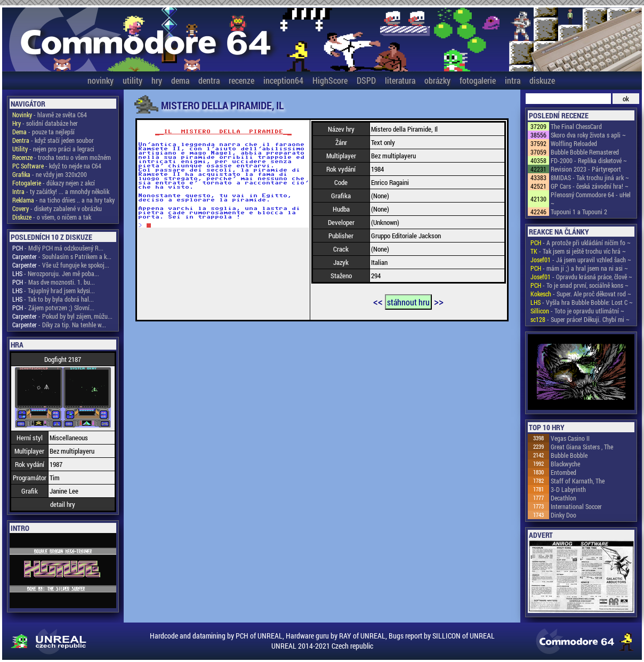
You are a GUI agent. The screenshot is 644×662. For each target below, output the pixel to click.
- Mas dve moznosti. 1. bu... (54, 282)
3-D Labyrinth (568, 489)
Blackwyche (565, 464)
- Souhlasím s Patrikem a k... (62, 256)
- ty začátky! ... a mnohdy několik (61, 191)
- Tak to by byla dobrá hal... (53, 299)
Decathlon (563, 498)
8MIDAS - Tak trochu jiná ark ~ (590, 177)
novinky (100, 80)
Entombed (563, 472)
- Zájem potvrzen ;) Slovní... (53, 308)
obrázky (437, 80)
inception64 (283, 80)
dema (180, 80)
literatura (400, 80)
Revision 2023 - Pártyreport (586, 169)
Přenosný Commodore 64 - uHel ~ (591, 199)
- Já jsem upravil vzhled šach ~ (581, 260)
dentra (209, 80)
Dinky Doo (563, 515)
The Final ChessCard (576, 126)
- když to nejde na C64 (57, 166)
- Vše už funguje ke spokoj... (61, 265)
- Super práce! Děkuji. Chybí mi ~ (580, 319)
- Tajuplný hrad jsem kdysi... (54, 290)
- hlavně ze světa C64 (50, 115)
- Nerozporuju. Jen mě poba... (56, 273)
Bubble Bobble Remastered (585, 152)
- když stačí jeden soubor (53, 140)
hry (157, 80)
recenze (241, 80)
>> (439, 301)
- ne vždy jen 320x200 (50, 174)
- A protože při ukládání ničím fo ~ (581, 243)
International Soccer (576, 506)
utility (132, 80)
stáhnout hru (408, 302)
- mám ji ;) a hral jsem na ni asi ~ (579, 268)
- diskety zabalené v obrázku (57, 208)
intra (513, 80)
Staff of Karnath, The (578, 481)
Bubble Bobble (569, 455)
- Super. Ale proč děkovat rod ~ (581, 294)
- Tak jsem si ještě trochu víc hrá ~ (578, 251)
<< (378, 301)
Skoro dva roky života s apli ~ (588, 135)
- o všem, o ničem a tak (52, 217)
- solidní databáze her (45, 123)
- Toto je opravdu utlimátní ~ (577, 311)
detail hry (63, 504)
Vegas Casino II (570, 438)
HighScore (330, 80)
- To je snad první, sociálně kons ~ (579, 285)
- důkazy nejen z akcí (54, 183)
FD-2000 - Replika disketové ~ (589, 160)
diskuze (542, 80)
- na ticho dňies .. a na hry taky (63, 200)
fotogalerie (478, 80)
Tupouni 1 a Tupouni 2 (579, 212)
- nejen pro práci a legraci (53, 149)
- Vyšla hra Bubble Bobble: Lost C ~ (582, 302)
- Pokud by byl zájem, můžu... (62, 316)
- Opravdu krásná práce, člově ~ (581, 277)
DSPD (366, 80)
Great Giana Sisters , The (582, 447)
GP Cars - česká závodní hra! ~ (590, 186)
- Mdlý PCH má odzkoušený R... (58, 248)
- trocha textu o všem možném (62, 157)
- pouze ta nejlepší (43, 132)
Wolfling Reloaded (574, 143)
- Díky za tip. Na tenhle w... (59, 325)
